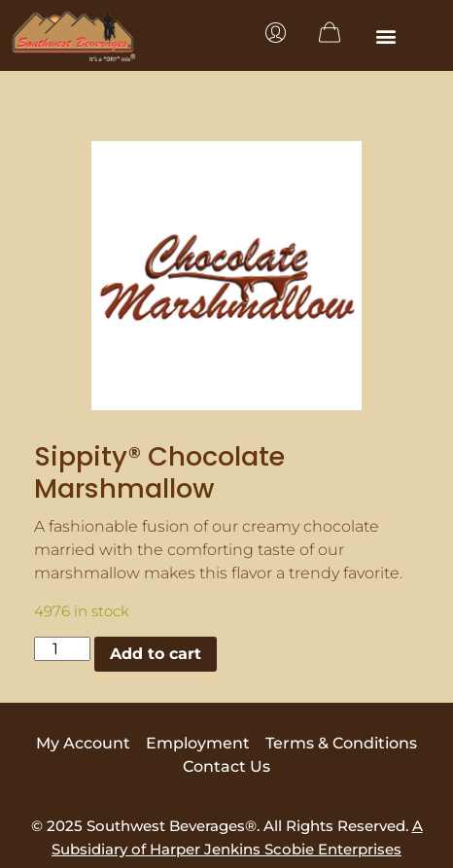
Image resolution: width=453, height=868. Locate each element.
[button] (386, 35)
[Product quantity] (62, 649)
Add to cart (156, 654)
